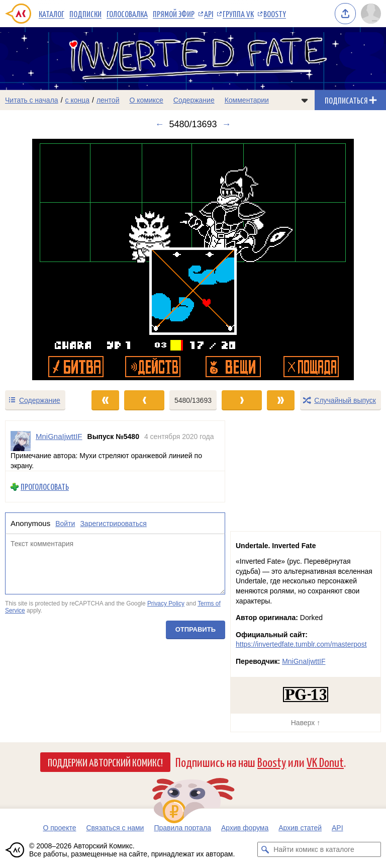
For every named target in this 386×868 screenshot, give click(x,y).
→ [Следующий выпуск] (227, 124)
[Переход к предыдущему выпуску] (48, 259)
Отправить (196, 629)
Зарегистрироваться (113, 524)
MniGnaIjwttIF (304, 661)
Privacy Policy (166, 603)
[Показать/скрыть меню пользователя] (371, 14)
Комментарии (247, 100)
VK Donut (325, 762)
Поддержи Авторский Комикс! (105, 762)
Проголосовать (45, 487)
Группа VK (238, 14)
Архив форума (245, 828)
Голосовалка (127, 14)
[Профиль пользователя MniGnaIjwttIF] (21, 441)
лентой (108, 100)
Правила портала (182, 828)
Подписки (85, 14)
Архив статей (300, 828)
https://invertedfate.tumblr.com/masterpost (301, 644)
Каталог (52, 14)
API (209, 14)
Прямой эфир (174, 14)
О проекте (59, 828)
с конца (78, 100)
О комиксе (146, 100)
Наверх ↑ (306, 723)
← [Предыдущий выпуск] (159, 124)
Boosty (275, 14)
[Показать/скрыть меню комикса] (305, 100)
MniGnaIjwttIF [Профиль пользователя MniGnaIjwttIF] (59, 436)
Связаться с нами (115, 828)
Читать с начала (32, 100)
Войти (65, 524)
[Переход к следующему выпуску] (193, 259)
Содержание (194, 100)
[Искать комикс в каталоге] (265, 849)
